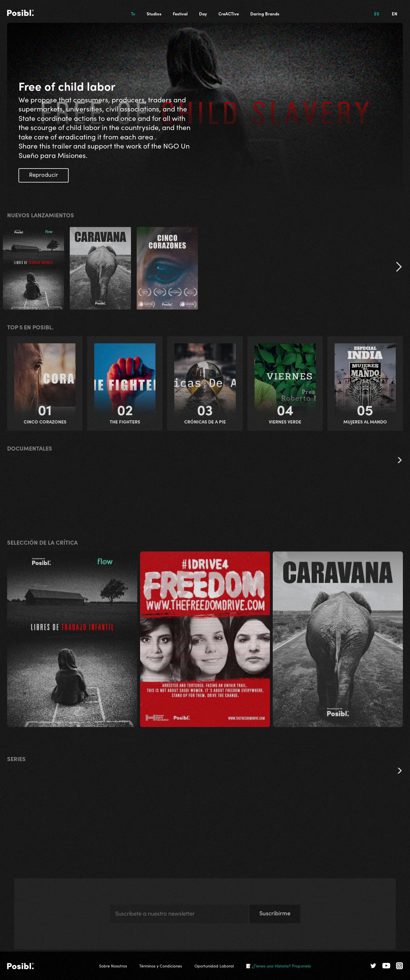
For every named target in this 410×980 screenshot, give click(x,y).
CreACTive (229, 14)
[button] (399, 269)
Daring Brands (265, 14)
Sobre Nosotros (113, 966)
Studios (154, 14)
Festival (180, 14)
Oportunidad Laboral (214, 966)
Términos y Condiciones (161, 966)
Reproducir (44, 174)
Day (203, 14)
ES (377, 14)
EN (394, 14)
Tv (133, 14)
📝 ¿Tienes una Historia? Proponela (278, 966)
